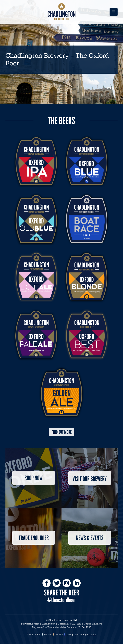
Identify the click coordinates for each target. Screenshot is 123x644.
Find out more (62, 432)
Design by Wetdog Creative (82, 635)
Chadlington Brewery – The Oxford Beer (57, 60)
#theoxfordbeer (62, 600)
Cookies (59, 634)
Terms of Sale (34, 634)
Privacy (48, 634)
